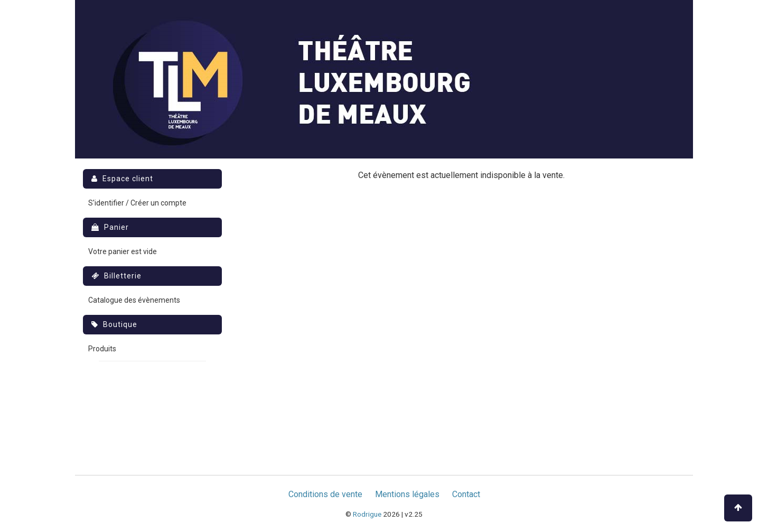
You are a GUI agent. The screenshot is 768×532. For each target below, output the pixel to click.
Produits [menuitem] (102, 349)
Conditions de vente (325, 494)
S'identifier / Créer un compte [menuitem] (137, 203)
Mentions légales (407, 494)
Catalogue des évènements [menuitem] (134, 300)
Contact (466, 494)
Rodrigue (367, 514)
